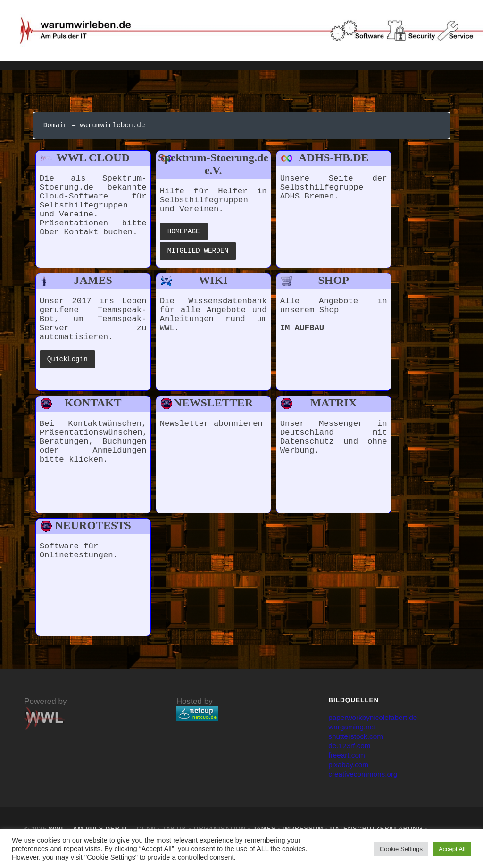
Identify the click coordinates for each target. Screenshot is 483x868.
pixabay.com (351, 770)
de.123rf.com (352, 751)
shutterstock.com (359, 741)
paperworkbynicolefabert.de (378, 723)
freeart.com (349, 760)
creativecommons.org (367, 779)
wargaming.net (355, 732)
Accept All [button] (452, 849)
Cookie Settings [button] (401, 849)
